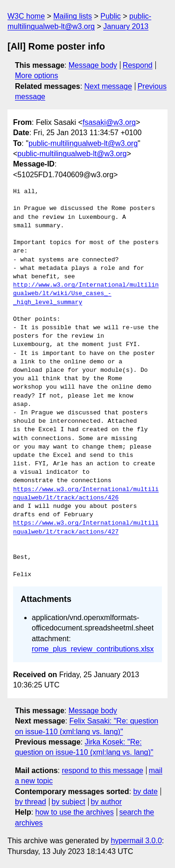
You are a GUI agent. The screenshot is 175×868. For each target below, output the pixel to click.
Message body (93, 65)
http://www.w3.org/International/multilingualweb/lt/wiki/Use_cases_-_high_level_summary (86, 294)
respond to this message (102, 770)
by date (145, 792)
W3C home (26, 16)
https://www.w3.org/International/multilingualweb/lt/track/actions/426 (86, 494)
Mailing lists (73, 16)
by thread (31, 802)
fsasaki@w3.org (109, 122)
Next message (108, 86)
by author (106, 802)
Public (111, 16)
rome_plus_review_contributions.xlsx (93, 649)
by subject (69, 802)
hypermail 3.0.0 (136, 841)
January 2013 (126, 26)
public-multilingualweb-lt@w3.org (83, 143)
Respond (138, 65)
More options (37, 76)
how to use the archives (75, 812)
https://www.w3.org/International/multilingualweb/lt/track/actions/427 (86, 528)
